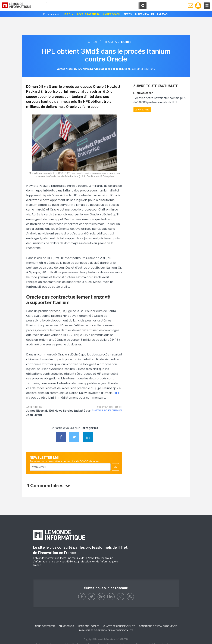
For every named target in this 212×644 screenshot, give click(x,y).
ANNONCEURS (66, 626)
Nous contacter (45, 626)
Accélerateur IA (88, 14)
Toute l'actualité (90, 42)
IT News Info (92, 558)
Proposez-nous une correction (107, 410)
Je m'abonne (142, 110)
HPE (117, 393)
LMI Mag (162, 14)
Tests (128, 14)
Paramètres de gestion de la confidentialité (106, 630)
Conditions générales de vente (158, 626)
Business (111, 42)
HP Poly (68, 14)
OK (115, 467)
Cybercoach (112, 14)
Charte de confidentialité (119, 626)
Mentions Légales (89, 626)
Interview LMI (144, 14)
